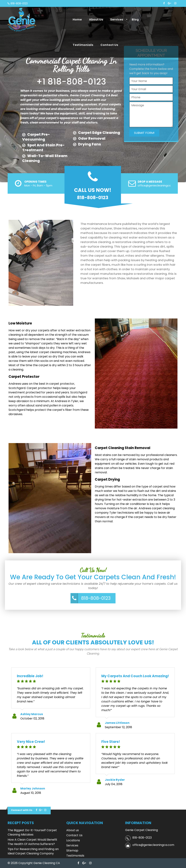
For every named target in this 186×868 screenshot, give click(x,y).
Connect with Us (22, 810)
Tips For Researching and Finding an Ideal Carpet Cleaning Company (33, 851)
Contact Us (109, 45)
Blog (135, 19)
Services (117, 19)
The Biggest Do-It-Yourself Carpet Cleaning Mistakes (32, 832)
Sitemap (72, 850)
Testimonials (83, 45)
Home (77, 19)
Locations (73, 840)
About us (96, 19)
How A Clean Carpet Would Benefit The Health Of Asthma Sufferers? (32, 842)
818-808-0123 (96, 598)
